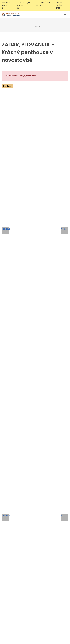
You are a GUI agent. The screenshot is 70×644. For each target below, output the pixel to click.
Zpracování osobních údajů (38, 494)
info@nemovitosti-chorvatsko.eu (35, 399)
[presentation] (35, 504)
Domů (37, 27)
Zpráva (9, 465)
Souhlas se (32, 494)
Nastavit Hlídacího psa (35, 164)
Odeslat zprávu (35, 516)
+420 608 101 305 (35, 395)
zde (57, 583)
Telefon (10, 452)
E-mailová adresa (16, 439)
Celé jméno (11, 426)
